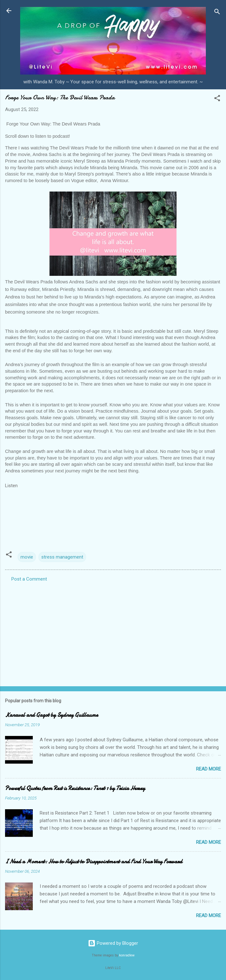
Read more (209, 769)
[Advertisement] (113, 632)
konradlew (127, 955)
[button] (217, 99)
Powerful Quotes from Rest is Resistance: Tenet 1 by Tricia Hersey (75, 788)
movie (27, 557)
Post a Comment (29, 579)
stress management (62, 557)
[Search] (217, 13)
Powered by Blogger (113, 943)
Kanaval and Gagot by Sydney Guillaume (52, 715)
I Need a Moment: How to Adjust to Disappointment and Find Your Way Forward (94, 862)
